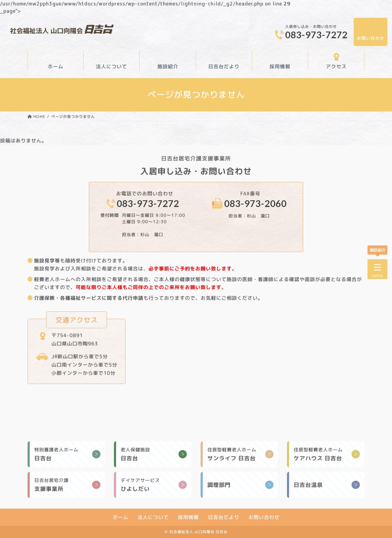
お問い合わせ (371, 38)
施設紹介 (168, 66)
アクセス (336, 66)
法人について (112, 66)
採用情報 (280, 66)
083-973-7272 (316, 35)
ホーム (56, 66)
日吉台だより (224, 66)
